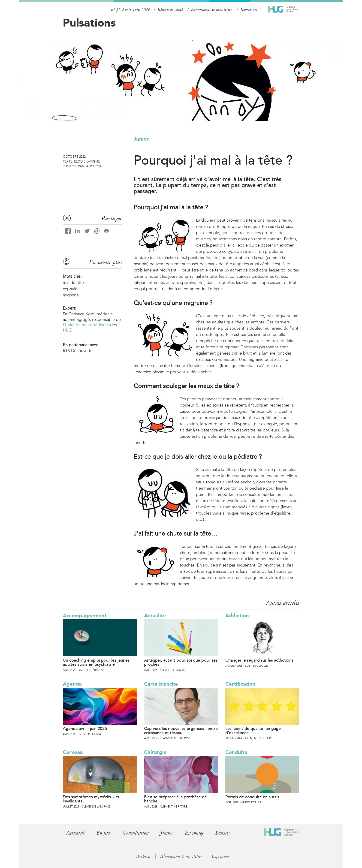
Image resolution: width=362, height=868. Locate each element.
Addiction (237, 616)
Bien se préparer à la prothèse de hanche (175, 799)
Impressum (249, 9)
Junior (141, 139)
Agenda (72, 684)
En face (105, 833)
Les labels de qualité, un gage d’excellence (253, 731)
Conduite (236, 752)
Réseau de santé (170, 9)
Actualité (155, 616)
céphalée (71, 289)
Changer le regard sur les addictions (259, 660)
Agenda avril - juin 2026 (85, 729)
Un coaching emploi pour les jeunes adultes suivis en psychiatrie (96, 662)
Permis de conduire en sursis (252, 797)
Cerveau (73, 752)
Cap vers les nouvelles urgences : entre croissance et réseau (181, 731)
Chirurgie (155, 752)
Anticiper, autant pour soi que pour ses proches (181, 662)
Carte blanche (161, 684)
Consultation (137, 833)
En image (197, 833)
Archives (144, 856)
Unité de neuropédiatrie (87, 325)
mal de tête (73, 283)
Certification (240, 684)
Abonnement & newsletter (212, 9)
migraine (71, 295)
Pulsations (89, 23)
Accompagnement (85, 616)
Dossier (226, 833)
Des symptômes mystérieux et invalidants (91, 799)
